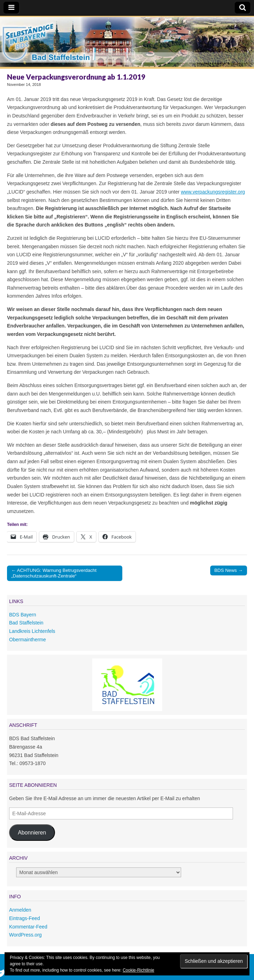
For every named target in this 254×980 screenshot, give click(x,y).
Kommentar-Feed (28, 927)
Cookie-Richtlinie (138, 970)
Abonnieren (32, 833)
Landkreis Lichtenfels (32, 631)
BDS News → (229, 570)
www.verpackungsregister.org (213, 192)
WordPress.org (25, 935)
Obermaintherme (28, 640)
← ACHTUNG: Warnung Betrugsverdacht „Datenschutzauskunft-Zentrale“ (54, 573)
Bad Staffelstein (26, 623)
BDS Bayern (23, 615)
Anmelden (20, 910)
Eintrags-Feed (25, 918)
